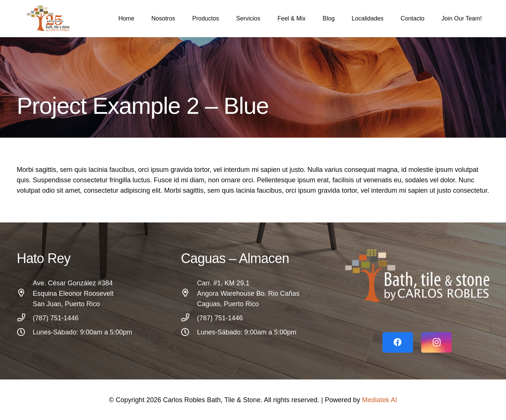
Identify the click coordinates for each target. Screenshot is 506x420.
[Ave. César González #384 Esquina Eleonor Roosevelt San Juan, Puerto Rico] (25, 294)
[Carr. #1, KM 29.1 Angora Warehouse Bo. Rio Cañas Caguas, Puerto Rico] (189, 294)
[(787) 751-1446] (25, 318)
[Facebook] (398, 342)
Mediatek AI (379, 400)
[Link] (417, 276)
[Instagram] (436, 342)
